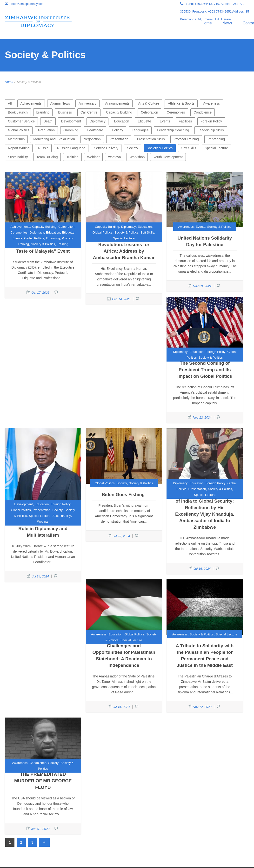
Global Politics (19, 130)
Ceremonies (176, 112)
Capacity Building (119, 112)
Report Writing (19, 148)
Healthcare (95, 130)
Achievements (31, 103)
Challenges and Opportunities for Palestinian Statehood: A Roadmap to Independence (124, 655)
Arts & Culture (149, 103)
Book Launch (18, 112)
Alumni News (60, 103)
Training (72, 157)
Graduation (46, 130)
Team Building (47, 157)
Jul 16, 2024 (202, 569)
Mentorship (16, 139)
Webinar (94, 157)
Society (133, 148)
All (10, 103)
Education (121, 121)
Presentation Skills (151, 139)
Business (65, 112)
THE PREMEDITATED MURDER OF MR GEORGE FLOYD (43, 781)
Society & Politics (160, 148)
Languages (140, 130)
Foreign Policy (211, 121)
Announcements (117, 103)
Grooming (71, 130)
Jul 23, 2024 (121, 536)
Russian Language (71, 148)
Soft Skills (189, 148)
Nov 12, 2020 (202, 707)
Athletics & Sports (181, 103)
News (227, 23)
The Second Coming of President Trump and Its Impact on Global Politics (205, 370)
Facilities (185, 121)
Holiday (117, 130)
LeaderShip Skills (211, 130)
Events (165, 121)
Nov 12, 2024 (202, 417)
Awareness (211, 103)
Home (207, 23)
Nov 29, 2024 (202, 286)
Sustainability (18, 157)
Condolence (203, 112)
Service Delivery (106, 148)
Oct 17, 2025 (40, 293)
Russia (43, 148)
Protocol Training (186, 139)
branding (43, 112)
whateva (114, 157)
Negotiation (92, 139)
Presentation (119, 139)
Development (71, 121)
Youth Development (168, 157)
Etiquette (144, 121)
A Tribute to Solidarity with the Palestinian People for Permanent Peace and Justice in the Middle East (205, 655)
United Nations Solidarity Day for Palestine (205, 241)
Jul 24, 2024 (40, 576)
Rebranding (216, 139)
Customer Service (21, 121)
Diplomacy (97, 121)
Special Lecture (217, 148)
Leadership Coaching (173, 130)
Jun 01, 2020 (40, 829)
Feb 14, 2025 (121, 299)
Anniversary (87, 103)
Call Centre (89, 112)
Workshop (137, 157)
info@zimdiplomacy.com (27, 4)
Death (48, 121)
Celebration (149, 112)
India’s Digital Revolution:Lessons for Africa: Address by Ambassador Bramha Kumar (124, 248)
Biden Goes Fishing (124, 494)
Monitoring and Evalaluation (54, 139)
